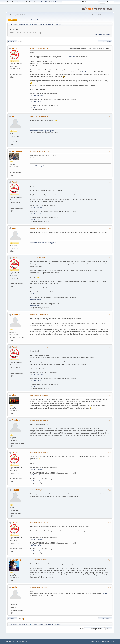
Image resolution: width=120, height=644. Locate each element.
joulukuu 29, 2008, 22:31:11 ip (39, 116)
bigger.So (106, 593)
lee (13, 116)
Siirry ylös (12, 619)
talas (14, 395)
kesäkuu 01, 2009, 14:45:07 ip (39, 523)
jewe (14, 228)
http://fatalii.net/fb (35, 101)
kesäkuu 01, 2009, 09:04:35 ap (39, 453)
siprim (15, 587)
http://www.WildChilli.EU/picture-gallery (42, 131)
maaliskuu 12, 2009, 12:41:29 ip (39, 151)
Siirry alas (12, 42)
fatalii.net (72, 57)
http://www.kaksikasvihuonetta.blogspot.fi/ (43, 243)
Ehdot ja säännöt (101, 642)
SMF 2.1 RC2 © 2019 (12, 642)
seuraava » (107, 35)
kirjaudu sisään (42, 2)
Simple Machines (24, 642)
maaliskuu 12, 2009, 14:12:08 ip (39, 182)
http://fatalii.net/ (35, 107)
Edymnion (16, 560)
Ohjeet (93, 642)
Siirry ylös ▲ (110, 642)
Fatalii (14, 48)
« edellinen (97, 35)
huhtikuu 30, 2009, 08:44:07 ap (39, 315)
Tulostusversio (105, 42)
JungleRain (17, 151)
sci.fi (79, 195)
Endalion (16, 315)
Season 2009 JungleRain (38, 166)
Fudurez (15, 490)
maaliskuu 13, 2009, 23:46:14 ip (39, 258)
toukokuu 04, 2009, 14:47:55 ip (39, 395)
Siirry (82, 629)
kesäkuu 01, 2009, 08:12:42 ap (39, 420)
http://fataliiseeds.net (36, 95)
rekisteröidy (54, 2)
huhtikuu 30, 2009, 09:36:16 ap (39, 347)
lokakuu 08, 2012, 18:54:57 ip (39, 587)
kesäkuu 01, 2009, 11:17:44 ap (39, 490)
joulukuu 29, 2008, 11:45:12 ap (39, 48)
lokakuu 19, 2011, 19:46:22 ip (39, 560)
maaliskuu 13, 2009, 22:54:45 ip (39, 228)
